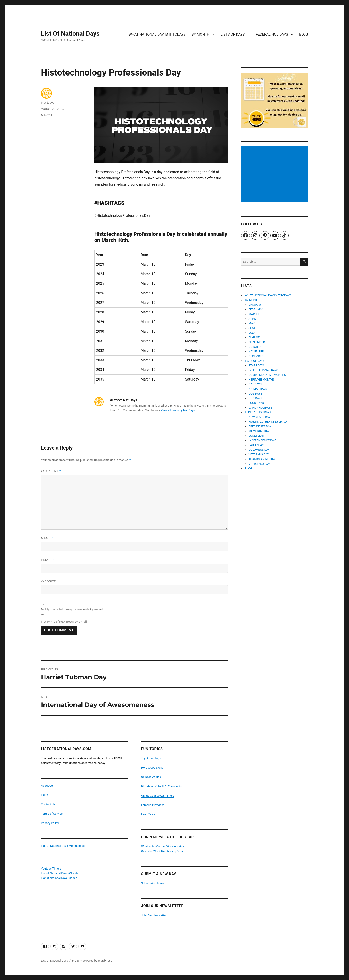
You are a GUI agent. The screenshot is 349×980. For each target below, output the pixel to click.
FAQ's (45, 795)
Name (47, 538)
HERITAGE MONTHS (262, 380)
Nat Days (48, 102)
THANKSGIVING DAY (262, 459)
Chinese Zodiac (151, 777)
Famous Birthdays (153, 805)
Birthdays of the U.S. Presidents (161, 786)
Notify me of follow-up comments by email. (72, 609)
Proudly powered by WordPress (92, 961)
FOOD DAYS (256, 403)
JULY (252, 333)
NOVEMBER (256, 351)
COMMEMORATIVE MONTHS (267, 375)
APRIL (253, 319)
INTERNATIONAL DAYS (263, 370)
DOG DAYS (255, 394)
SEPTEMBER (257, 342)
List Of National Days (70, 34)
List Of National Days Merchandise (63, 846)
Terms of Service (52, 814)
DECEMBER (256, 356)
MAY (252, 323)
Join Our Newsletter (154, 915)
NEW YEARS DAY (260, 417)
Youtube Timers (51, 868)
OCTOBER (255, 347)
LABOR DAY (256, 445)
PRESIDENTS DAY (260, 426)
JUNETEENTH (258, 436)
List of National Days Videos (59, 878)
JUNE (252, 328)
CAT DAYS (255, 384)
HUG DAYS (256, 398)
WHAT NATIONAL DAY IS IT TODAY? (157, 34)
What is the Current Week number (163, 846)
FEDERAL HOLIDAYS (272, 34)
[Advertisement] (275, 175)
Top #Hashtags (151, 758)
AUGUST (254, 337)
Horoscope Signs (152, 768)
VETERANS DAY (259, 454)
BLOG (304, 34)
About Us (47, 786)
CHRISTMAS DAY (260, 464)
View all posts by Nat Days (178, 410)
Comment (51, 471)
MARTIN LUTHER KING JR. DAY (269, 422)
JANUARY (255, 305)
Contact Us (48, 804)
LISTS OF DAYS (233, 34)
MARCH (47, 115)
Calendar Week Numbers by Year (162, 851)
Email (48, 560)
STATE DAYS (257, 365)
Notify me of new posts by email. (64, 622)
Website (49, 581)
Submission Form (152, 883)
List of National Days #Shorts (60, 873)
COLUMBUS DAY (259, 450)
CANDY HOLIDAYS (260, 408)
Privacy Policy (50, 823)
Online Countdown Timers (158, 796)
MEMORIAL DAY (259, 431)
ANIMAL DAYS (258, 389)
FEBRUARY (256, 309)
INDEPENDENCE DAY (262, 440)
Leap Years (148, 814)
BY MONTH (201, 34)
